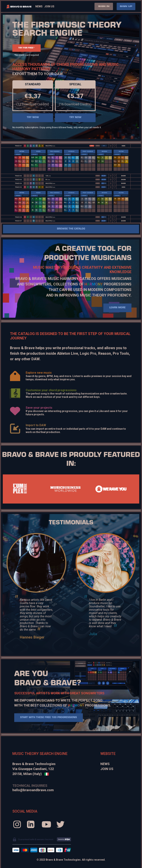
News (39, 6)
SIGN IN (104, 6)
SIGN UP (126, 6)
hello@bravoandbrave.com (33, 790)
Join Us (49, 6)
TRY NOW (33, 118)
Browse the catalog (71, 229)
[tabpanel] (65, 489)
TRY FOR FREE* (27, 48)
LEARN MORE (117, 308)
